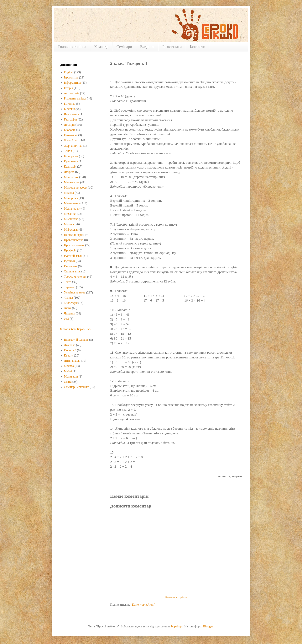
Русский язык (73, 256)
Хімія (68, 308)
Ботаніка (70, 104)
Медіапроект (72, 209)
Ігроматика (71, 77)
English (69, 72)
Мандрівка (71, 198)
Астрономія (72, 93)
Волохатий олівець (76, 340)
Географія (70, 119)
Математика (72, 203)
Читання (70, 313)
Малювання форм (76, 188)
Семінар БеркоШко (77, 387)
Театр (68, 282)
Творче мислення (75, 277)
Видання (147, 47)
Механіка (70, 214)
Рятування (71, 266)
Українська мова (75, 292)
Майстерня (71, 177)
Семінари (124, 47)
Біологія (69, 109)
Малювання (72, 182)
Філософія (71, 303)
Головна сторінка (72, 47)
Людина (69, 172)
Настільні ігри (73, 235)
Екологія (70, 130)
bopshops (177, 626)
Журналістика (73, 146)
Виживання (71, 114)
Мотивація (71, 376)
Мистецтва (71, 219)
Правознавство (74, 240)
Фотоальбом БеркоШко (75, 329)
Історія (68, 88)
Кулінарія (70, 166)
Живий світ (71, 140)
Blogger (208, 626)
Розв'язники (172, 47)
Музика (69, 224)
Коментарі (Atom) (144, 605)
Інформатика (72, 83)
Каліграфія (71, 156)
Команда (101, 47)
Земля (68, 151)
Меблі (68, 371)
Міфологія (71, 230)
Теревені (70, 287)
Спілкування (72, 271)
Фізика (68, 298)
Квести (69, 355)
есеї (66, 319)
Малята (69, 193)
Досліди (69, 125)
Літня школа (72, 361)
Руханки (69, 261)
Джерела (70, 345)
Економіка (71, 135)
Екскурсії (70, 350)
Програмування (74, 245)
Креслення (71, 161)
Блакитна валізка (75, 98)
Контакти (198, 47)
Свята (68, 382)
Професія (70, 250)
